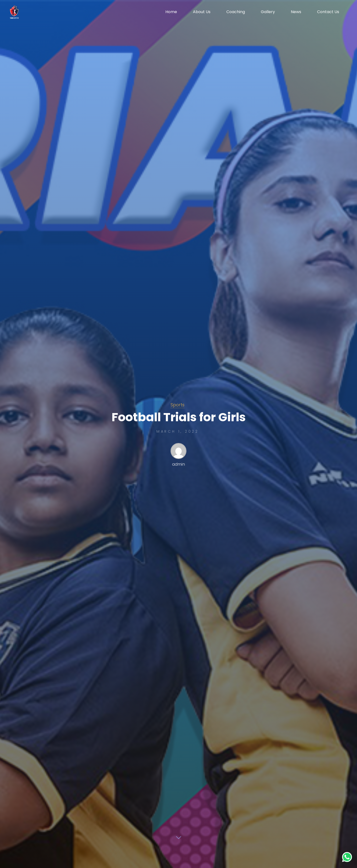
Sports (178, 405)
